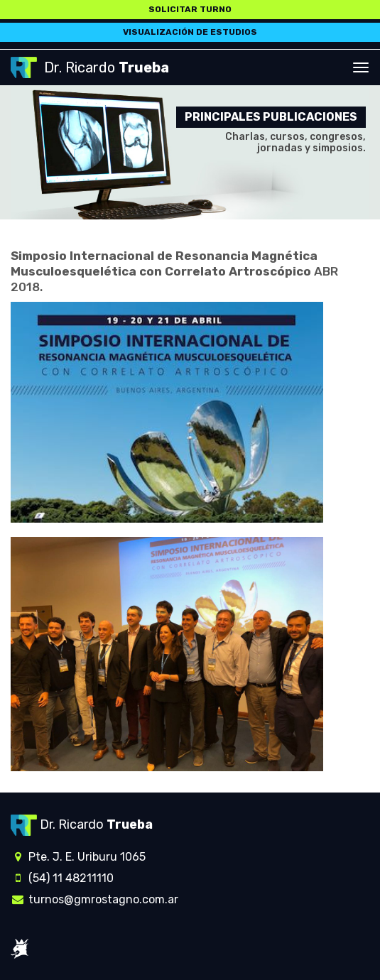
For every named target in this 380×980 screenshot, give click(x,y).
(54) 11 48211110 (62, 878)
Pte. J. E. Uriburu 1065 (78, 857)
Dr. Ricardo (90, 67)
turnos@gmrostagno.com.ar (94, 899)
